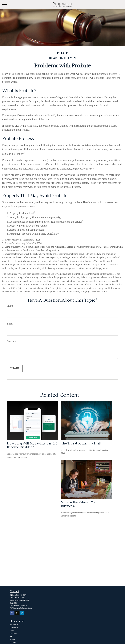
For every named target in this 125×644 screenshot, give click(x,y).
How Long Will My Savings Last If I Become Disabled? (32, 445)
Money (12, 639)
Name (10, 306)
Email (10, 324)
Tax (11, 636)
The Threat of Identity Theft (81, 444)
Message (12, 342)
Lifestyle (13, 642)
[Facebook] (12, 613)
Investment (14, 627)
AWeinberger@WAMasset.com (21, 608)
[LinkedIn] (22, 613)
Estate (12, 630)
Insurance (13, 633)
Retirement (14, 624)
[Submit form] (15, 368)
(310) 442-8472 (21, 595)
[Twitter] (17, 613)
